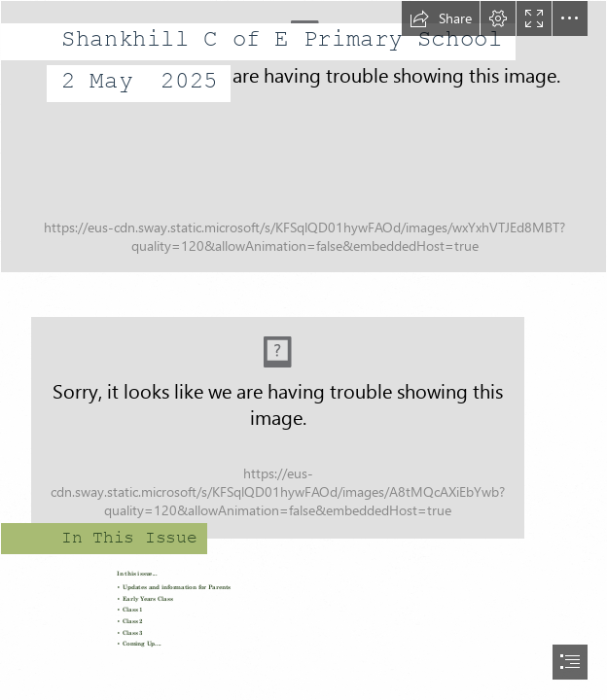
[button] (441, 18)
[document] (303, 350)
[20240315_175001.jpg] (303, 137)
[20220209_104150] (303, 418)
